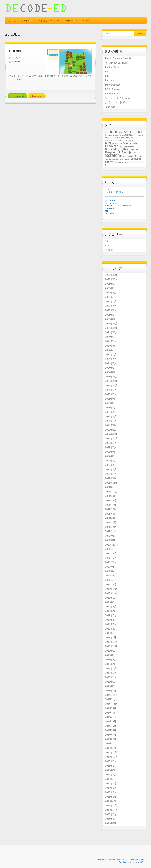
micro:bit (119, 144)
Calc (123, 135)
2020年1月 (111, 585)
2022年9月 (111, 443)
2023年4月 (111, 412)
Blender (109, 135)
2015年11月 (111, 806)
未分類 (109, 250)
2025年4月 (111, 306)
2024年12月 (111, 324)
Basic (138, 132)
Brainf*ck (116, 135)
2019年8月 (111, 607)
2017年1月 (111, 744)
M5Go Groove (112, 89)
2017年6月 (111, 722)
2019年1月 (111, 638)
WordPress (142, 862)
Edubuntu (140, 135)
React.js (127, 152)
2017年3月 (111, 735)
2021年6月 (111, 509)
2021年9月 (111, 496)
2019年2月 (111, 633)
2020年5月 (111, 567)
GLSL (115, 138)
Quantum (134, 150)
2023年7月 (111, 399)
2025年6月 (111, 297)
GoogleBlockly (124, 138)
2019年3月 (111, 629)
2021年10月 (111, 492)
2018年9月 (111, 655)
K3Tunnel (134, 138)
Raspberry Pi (113, 152)
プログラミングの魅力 (77, 21)
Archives (27, 21)
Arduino (129, 132)
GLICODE (16, 51)
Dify (107, 76)
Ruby (134, 153)
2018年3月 (111, 682)
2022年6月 (111, 456)
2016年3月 (111, 788)
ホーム (13, 21)
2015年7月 (111, 823)
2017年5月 (111, 726)
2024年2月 (111, 368)
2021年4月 (111, 518)
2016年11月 (111, 753)
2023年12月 (111, 377)
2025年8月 (111, 288)
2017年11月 (111, 700)
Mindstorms (131, 143)
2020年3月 (111, 576)
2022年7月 (111, 452)
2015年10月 (111, 810)
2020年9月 (111, 549)
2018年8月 (111, 660)
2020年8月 (111, 554)
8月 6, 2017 (17, 58)
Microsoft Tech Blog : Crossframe (118, 206)
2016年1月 (111, 797)
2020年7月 (111, 558)
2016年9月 (111, 761)
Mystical (110, 80)
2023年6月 (111, 403)
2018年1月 (111, 691)
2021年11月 (111, 487)
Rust (138, 153)
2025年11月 (111, 275)
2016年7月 (111, 770)
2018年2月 (111, 686)
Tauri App (110, 107)
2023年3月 (111, 417)
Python (124, 149)
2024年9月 (111, 337)
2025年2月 (111, 315)
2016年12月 (111, 748)
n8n (107, 72)
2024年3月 (111, 363)
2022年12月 (111, 430)
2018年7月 (111, 664)
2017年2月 (111, 739)
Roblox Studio (113, 67)
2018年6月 (111, 669)
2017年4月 (111, 730)
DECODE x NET (112, 203)
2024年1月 (111, 372)
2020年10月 (112, 545)
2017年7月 (111, 717)
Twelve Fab (110, 209)
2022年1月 (111, 478)
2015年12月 (111, 801)
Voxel (121, 162)
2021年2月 (111, 527)
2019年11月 (111, 593)
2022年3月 (111, 470)
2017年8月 (111, 713)
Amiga (121, 132)
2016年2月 (111, 792)
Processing (112, 149)
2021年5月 (111, 514)
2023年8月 (111, 394)
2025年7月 (111, 293)
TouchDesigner (114, 159)
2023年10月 (111, 386)
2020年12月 (111, 536)
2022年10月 (111, 439)
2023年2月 (111, 421)
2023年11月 (111, 381)
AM (107, 246)
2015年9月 (111, 814)
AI (106, 132)
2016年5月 (111, 779)
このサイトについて (49, 21)
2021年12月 (111, 483)
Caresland (123, 862)
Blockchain (109, 214)
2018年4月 (111, 677)
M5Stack (111, 143)
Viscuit (115, 162)
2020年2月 (111, 580)
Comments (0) (18, 96)
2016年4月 (111, 784)
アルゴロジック (129, 162)
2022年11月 (111, 434)
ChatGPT (131, 135)
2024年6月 (111, 350)
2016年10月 (111, 757)
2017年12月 (111, 695)
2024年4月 (111, 359)
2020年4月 (111, 571)
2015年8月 (111, 819)
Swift (107, 159)
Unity (109, 162)
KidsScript (109, 140)
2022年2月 (111, 474)
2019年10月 (111, 598)
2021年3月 (111, 523)
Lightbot (120, 140)
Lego (115, 140)
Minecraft (112, 146)
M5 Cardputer (113, 85)
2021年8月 (111, 501)
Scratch (112, 155)
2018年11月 (111, 646)
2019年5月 (111, 620)
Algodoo (113, 132)
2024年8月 (111, 341)
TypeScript (136, 159)
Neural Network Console (118, 58)
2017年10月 (111, 704)
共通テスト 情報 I (116, 103)
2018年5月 (111, 673)
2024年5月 (111, 355)
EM (106, 211)
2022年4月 (111, 465)
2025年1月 (111, 319)
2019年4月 (111, 624)
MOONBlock (127, 147)
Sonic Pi (125, 156)
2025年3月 (111, 310)
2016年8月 (111, 766)
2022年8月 (111, 447)
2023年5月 (111, 408)
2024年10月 (111, 333)
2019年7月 (111, 611)
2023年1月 (111, 425)
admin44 (16, 62)
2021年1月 (111, 532)
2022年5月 (111, 461)
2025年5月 (111, 302)
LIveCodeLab (129, 140)
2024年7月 (111, 346)
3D (106, 241)
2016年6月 (111, 775)
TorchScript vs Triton (116, 63)
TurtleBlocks (124, 159)
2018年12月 (111, 642)
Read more (36, 96)
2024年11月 (111, 328)
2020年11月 (111, 540)
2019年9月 (111, 602)
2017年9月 (111, 708)
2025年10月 (111, 279)
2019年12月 (111, 589)
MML (121, 147)
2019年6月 (111, 616)
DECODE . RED (112, 201)
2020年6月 (111, 562)
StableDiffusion (136, 156)
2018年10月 (111, 651)
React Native (112, 94)
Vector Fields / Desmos (118, 98)
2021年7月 (111, 505)
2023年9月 (111, 390)
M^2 (134, 147)
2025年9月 (111, 284)
